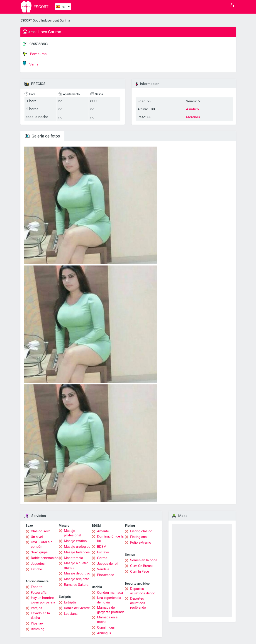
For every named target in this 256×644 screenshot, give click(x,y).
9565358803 (39, 44)
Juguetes (38, 564)
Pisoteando (106, 575)
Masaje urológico (77, 547)
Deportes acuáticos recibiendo (138, 603)
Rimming (38, 629)
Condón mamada (110, 593)
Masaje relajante (77, 579)
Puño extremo (141, 543)
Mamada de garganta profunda (111, 610)
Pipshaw (37, 623)
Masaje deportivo (77, 573)
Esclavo (103, 552)
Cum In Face (140, 572)
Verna (31, 64)
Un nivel (37, 537)
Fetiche (36, 569)
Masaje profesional (73, 533)
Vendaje (103, 569)
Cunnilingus (106, 627)
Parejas (37, 608)
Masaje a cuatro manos (76, 565)
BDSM (102, 547)
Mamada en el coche (108, 620)
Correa (102, 558)
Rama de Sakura (76, 585)
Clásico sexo (41, 531)
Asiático (192, 109)
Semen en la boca (144, 560)
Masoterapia (73, 558)
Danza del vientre (77, 608)
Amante (103, 531)
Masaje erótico (75, 541)
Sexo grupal (40, 552)
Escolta (37, 587)
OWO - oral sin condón (42, 544)
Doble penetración (45, 558)
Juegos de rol (107, 564)
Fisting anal (139, 537)
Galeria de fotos (42, 136)
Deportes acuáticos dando (143, 591)
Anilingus (104, 633)
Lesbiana (71, 614)
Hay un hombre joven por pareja (43, 600)
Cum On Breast (141, 566)
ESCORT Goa (29, 20)
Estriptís (70, 602)
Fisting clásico (141, 531)
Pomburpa (35, 54)
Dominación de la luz (110, 539)
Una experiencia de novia (109, 600)
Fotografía (39, 593)
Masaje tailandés (77, 552)
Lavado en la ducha (40, 615)
